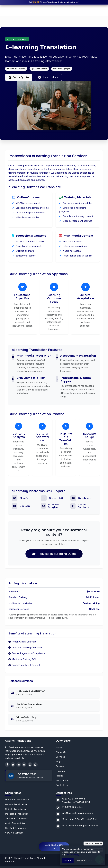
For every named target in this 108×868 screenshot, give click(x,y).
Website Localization (16, 804)
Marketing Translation (17, 814)
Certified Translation (16, 828)
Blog (58, 761)
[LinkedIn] (19, 765)
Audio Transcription (16, 823)
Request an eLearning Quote (54, 554)
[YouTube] (24, 765)
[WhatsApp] (35, 765)
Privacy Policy (72, 855)
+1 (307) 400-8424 (72, 807)
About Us (61, 752)
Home (59, 747)
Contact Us (62, 785)
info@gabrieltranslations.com (77, 813)
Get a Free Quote (54, 846)
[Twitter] (13, 765)
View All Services (14, 833)
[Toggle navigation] (104, 10)
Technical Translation (17, 818)
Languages (61, 771)
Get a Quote (19, 77)
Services (60, 757)
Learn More (48, 77)
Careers (60, 766)
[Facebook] (7, 765)
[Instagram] (30, 765)
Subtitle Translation (15, 809)
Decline (81, 860)
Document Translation (17, 800)
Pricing (59, 776)
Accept (68, 860)
